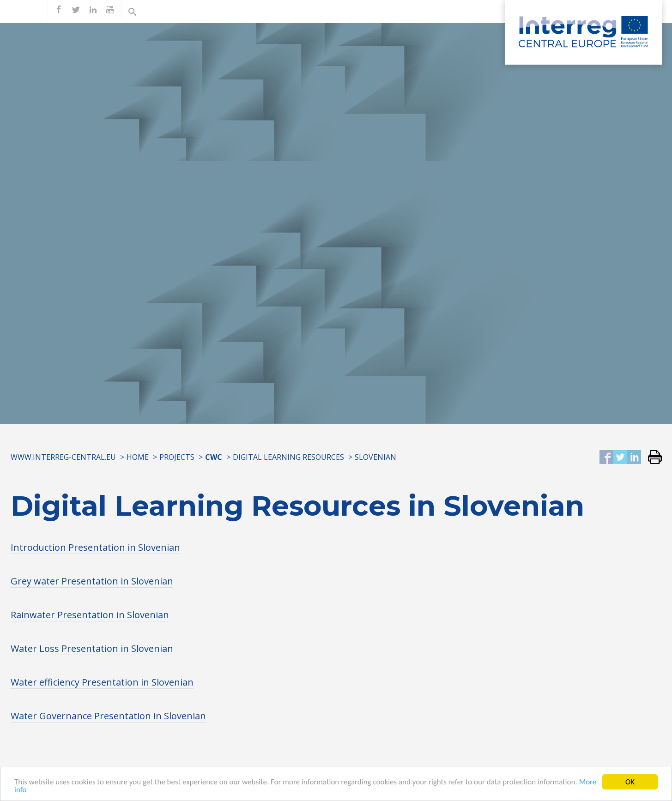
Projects (177, 457)
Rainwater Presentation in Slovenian (90, 615)
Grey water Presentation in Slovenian (92, 581)
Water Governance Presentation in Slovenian (108, 716)
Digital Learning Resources (288, 457)
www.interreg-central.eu (63, 457)
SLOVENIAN (375, 457)
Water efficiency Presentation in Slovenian (102, 682)
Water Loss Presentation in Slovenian (92, 648)
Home (138, 457)
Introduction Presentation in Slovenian (95, 547)
